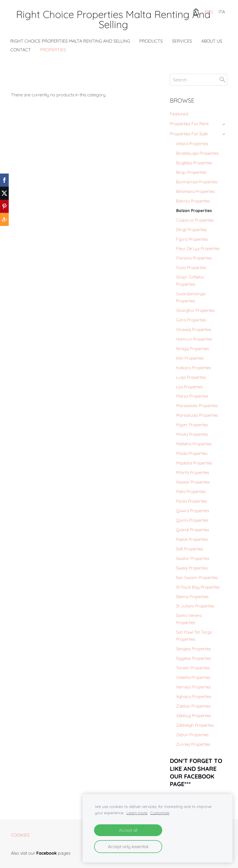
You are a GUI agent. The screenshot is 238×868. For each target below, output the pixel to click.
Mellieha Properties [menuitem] (194, 444)
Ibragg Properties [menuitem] (192, 349)
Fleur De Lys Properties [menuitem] (198, 248)
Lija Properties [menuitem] (189, 387)
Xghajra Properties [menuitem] (194, 697)
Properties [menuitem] (54, 50)
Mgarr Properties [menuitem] (192, 425)
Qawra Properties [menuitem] (193, 511)
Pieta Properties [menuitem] (191, 492)
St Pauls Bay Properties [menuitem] (198, 587)
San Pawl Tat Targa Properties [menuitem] (194, 636)
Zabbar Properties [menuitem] (193, 706)
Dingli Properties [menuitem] (191, 230)
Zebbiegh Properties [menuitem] (195, 725)
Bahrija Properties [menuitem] (193, 201)
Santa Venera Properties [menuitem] (189, 619)
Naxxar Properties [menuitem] (193, 482)
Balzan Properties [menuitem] (194, 211)
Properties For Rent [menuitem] (189, 124)
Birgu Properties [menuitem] (191, 172)
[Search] (198, 80)
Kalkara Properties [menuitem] (194, 368)
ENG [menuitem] (209, 12)
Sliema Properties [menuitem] (192, 597)
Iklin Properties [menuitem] (190, 358)
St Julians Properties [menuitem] (195, 606)
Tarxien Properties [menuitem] (193, 668)
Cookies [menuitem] (20, 835)
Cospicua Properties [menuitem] (195, 220)
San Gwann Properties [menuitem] (197, 578)
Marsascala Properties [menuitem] (197, 415)
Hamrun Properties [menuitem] (194, 339)
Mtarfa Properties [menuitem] (193, 472)
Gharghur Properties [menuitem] (195, 310)
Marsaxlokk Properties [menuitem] (197, 406)
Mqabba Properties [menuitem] (194, 463)
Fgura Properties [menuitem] (192, 239)
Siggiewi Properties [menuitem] (194, 658)
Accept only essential (128, 846)
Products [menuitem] (152, 41)
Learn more (137, 813)
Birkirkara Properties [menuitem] (195, 191)
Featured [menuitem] (179, 114)
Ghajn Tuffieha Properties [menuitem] (190, 281)
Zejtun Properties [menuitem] (192, 735)
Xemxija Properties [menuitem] (194, 687)
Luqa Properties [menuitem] (191, 377)
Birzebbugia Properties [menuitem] (197, 153)
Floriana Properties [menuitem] (194, 258)
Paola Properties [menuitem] (192, 501)
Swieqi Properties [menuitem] (192, 568)
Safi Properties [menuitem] (190, 549)
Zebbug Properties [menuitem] (194, 716)
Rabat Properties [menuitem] (192, 539)
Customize (160, 813)
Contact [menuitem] (21, 50)
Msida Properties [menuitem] (192, 453)
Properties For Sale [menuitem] (189, 134)
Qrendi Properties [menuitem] (193, 530)
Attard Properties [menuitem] (192, 144)
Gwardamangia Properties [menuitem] (191, 297)
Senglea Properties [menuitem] (194, 649)
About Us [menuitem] (212, 41)
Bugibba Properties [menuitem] (194, 163)
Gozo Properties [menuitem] (191, 268)
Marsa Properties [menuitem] (192, 396)
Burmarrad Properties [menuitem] (197, 182)
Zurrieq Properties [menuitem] (193, 744)
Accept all (128, 830)
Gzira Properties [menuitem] (191, 320)
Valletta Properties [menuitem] (193, 677)
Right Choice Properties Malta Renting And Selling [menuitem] (71, 41)
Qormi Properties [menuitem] (192, 520)
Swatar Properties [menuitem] (193, 558)
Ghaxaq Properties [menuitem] (194, 329)
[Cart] (196, 12)
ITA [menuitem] (222, 12)
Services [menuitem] (183, 41)
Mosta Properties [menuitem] (192, 434)
